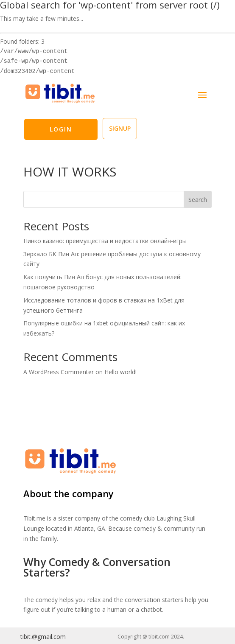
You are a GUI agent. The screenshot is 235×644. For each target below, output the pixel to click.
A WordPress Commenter (59, 372)
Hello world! (120, 372)
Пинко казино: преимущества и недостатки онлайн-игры (105, 241)
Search (198, 200)
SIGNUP (120, 128)
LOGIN (61, 129)
